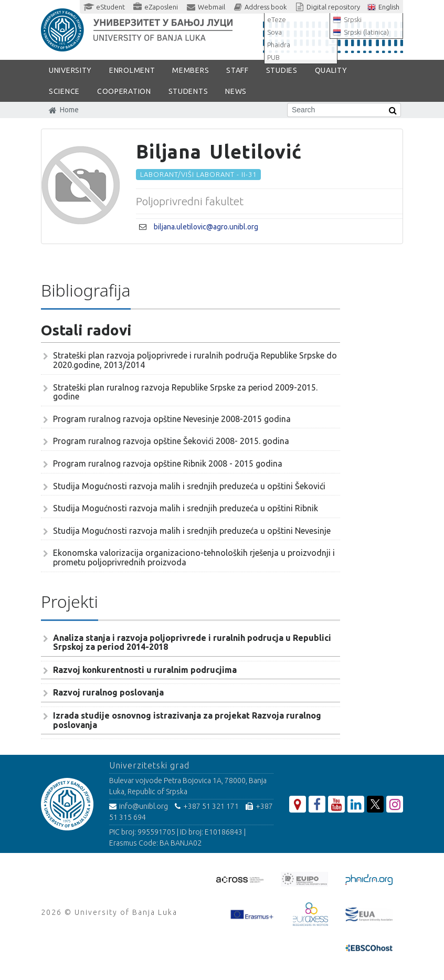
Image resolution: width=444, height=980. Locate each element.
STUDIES (282, 70)
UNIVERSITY (70, 70)
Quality (331, 70)
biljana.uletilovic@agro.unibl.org (206, 227)
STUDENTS (188, 91)
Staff (237, 70)
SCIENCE (64, 91)
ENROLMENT (132, 70)
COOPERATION (124, 91)
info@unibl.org (139, 806)
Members (191, 70)
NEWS (236, 91)
